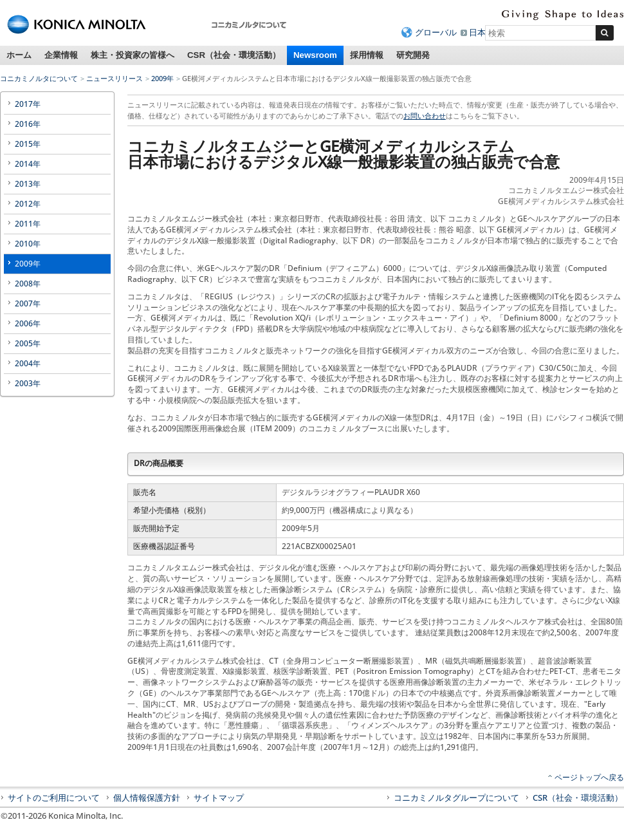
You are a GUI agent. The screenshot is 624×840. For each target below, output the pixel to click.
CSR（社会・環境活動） (234, 55)
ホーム (19, 55)
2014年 (28, 164)
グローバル (436, 32)
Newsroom (315, 55)
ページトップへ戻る (589, 777)
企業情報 (61, 55)
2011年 (28, 224)
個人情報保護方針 (147, 798)
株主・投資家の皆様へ (133, 55)
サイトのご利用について (54, 798)
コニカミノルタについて (39, 78)
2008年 (28, 284)
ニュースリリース (115, 78)
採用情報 (367, 55)
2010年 (28, 244)
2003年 (28, 383)
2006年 (28, 323)
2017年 (28, 104)
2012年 (28, 204)
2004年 (28, 363)
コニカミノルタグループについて (456, 798)
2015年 (28, 144)
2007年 (28, 303)
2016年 (28, 124)
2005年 (28, 343)
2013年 (28, 184)
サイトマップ (219, 798)
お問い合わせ (425, 116)
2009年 (162, 78)
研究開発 (413, 55)
